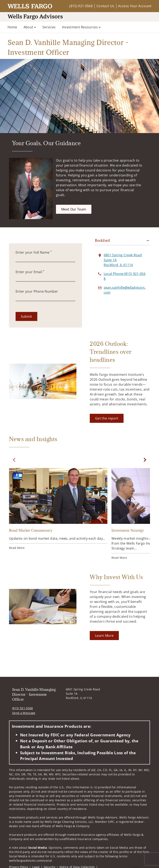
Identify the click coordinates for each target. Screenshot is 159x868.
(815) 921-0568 (81, 6)
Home (12, 27)
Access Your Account (135, 6)
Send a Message (24, 713)
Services (49, 27)
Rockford (102, 240)
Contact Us (105, 6)
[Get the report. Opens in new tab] (107, 418)
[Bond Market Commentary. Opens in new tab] (58, 509)
